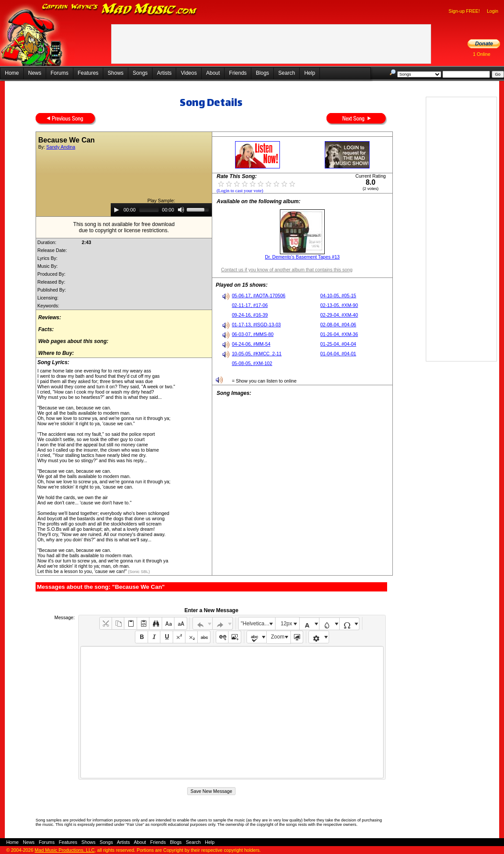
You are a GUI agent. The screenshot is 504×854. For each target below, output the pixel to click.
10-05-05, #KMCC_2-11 (257, 354)
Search (286, 73)
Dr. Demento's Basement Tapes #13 (302, 257)
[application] (161, 210)
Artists (164, 73)
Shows (116, 73)
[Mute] (181, 210)
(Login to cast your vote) (240, 191)
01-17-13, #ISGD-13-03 (256, 325)
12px (286, 624)
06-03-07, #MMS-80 (253, 334)
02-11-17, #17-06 (250, 305)
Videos (189, 73)
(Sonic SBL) (138, 572)
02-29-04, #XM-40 (339, 315)
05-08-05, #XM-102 (252, 363)
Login (493, 11)
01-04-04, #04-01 (338, 354)
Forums (60, 73)
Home (12, 73)
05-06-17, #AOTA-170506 (259, 296)
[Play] (116, 210)
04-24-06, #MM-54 (251, 344)
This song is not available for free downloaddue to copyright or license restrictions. (124, 227)
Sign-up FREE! (464, 11)
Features (88, 73)
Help (310, 73)
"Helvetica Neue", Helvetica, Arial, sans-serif (258, 624)
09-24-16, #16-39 (250, 315)
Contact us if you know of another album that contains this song (287, 270)
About (213, 73)
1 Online (482, 54)
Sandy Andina (61, 147)
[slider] (149, 210)
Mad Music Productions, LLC (65, 850)
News (35, 73)
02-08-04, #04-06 (338, 325)
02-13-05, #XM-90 (339, 305)
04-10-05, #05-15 (338, 296)
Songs (140, 73)
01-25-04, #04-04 (338, 344)
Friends (238, 73)
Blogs (262, 73)
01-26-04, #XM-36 (339, 334)
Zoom (278, 637)
